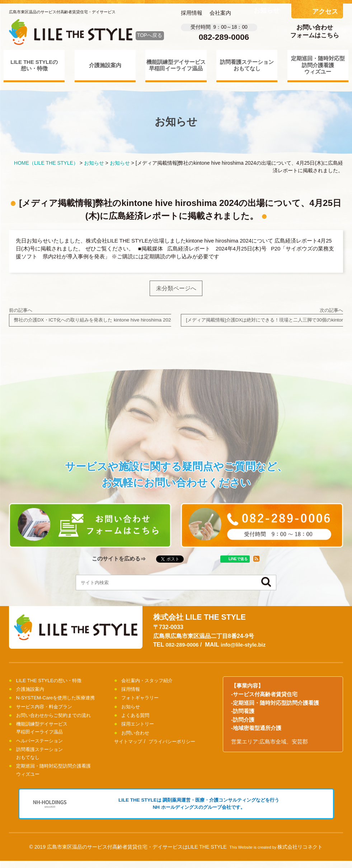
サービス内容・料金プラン (48, 710)
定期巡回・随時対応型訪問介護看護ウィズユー (318, 65)
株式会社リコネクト (300, 854)
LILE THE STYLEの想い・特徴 (34, 65)
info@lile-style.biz (248, 648)
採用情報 (192, 13)
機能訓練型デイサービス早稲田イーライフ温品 (176, 65)
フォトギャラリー (143, 701)
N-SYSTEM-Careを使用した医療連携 (61, 701)
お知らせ (132, 710)
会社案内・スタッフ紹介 (151, 684)
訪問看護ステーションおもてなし (247, 65)
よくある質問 (137, 718)
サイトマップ (129, 745)
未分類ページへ (176, 289)
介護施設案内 (105, 65)
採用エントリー (140, 727)
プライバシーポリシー (176, 745)
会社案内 (220, 13)
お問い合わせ (137, 736)
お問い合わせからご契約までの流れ (59, 718)
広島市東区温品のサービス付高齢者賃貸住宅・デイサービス (62, 12)
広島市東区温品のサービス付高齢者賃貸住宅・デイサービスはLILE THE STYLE (137, 854)
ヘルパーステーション (43, 744)
